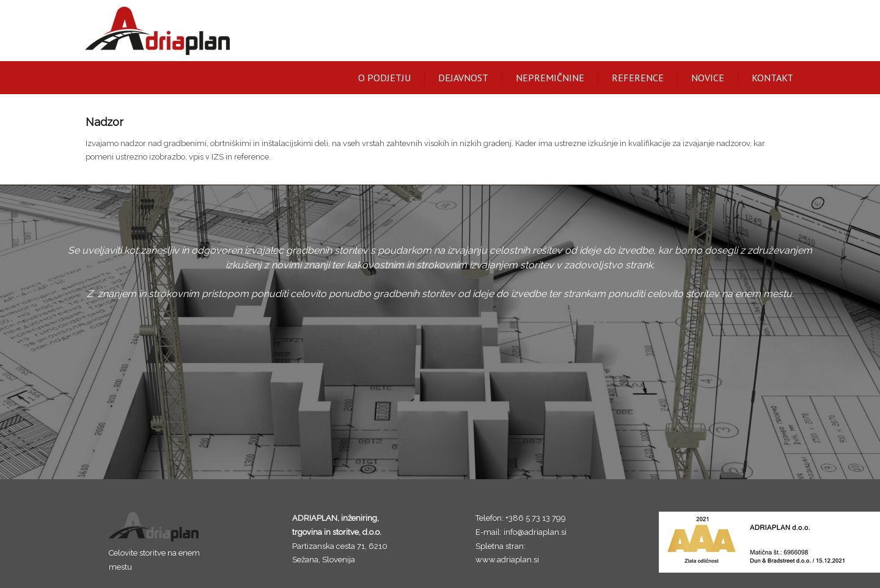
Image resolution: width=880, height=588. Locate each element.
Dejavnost (463, 78)
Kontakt (772, 78)
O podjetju (384, 78)
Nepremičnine (550, 78)
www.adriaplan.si (507, 560)
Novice (708, 78)
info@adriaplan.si (535, 532)
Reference (638, 78)
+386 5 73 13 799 (536, 518)
